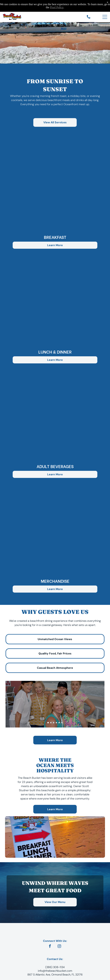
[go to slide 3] (54, 723)
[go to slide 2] (51, 723)
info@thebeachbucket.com (55, 971)
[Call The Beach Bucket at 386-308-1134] (89, 18)
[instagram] (59, 947)
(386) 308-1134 (55, 967)
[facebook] (50, 947)
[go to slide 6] (62, 723)
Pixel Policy (57, 7)
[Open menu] (105, 17)
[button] (55, 187)
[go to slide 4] (56, 723)
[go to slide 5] (59, 723)
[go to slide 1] (48, 723)
